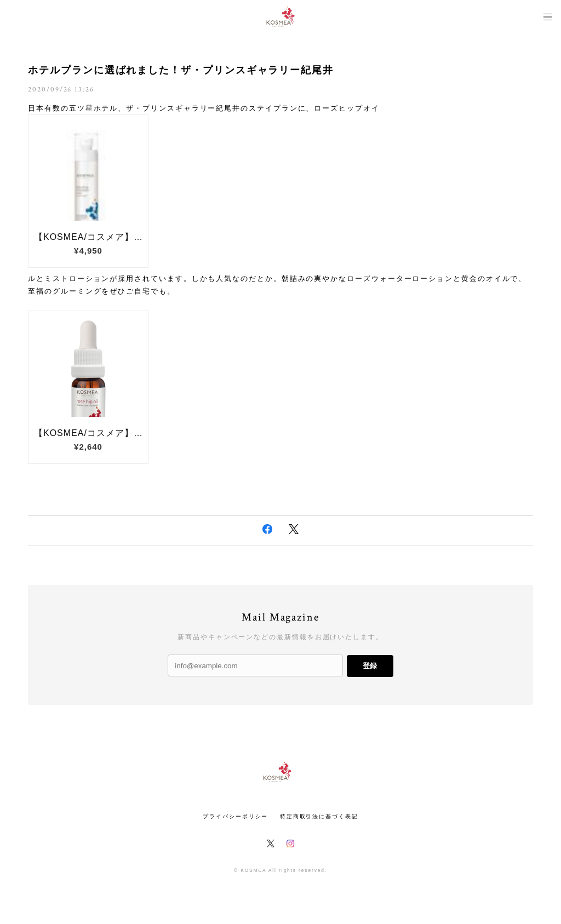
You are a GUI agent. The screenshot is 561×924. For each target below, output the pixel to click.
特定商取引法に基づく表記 (319, 816)
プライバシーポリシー (235, 816)
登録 (370, 666)
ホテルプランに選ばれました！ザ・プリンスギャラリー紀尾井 (181, 70)
